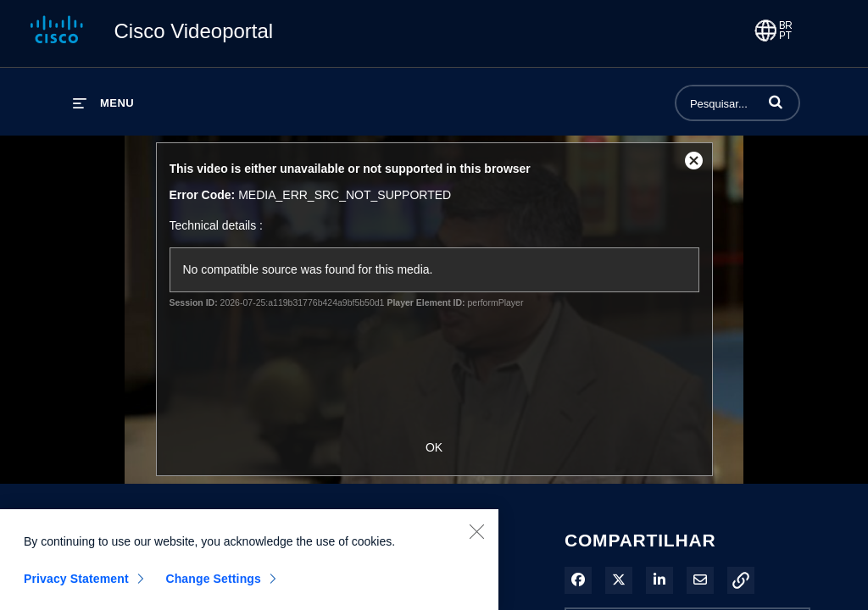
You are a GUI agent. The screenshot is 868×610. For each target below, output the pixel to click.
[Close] (476, 536)
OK (434, 447)
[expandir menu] (103, 103)
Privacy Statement (76, 584)
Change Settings (213, 584)
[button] (776, 102)
